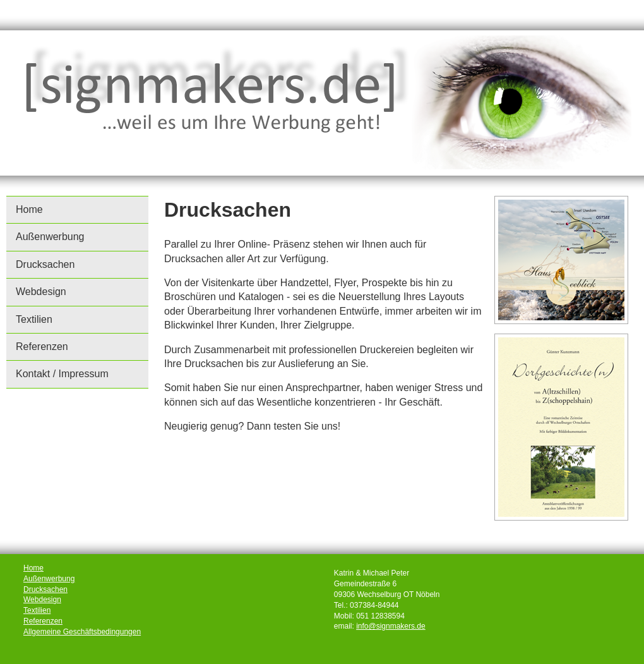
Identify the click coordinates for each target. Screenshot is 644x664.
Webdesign (41, 292)
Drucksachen (45, 264)
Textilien (34, 319)
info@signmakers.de (391, 626)
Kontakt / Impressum (62, 374)
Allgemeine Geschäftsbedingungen (82, 632)
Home (29, 209)
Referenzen (42, 347)
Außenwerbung (50, 237)
